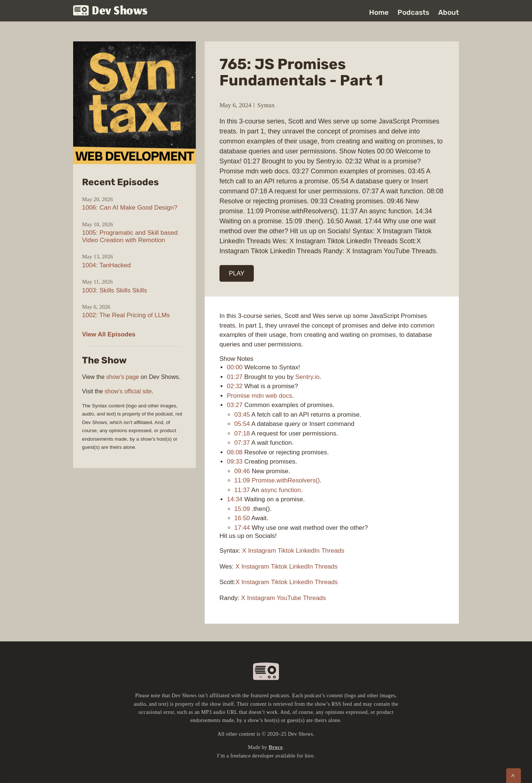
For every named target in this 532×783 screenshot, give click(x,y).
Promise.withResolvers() (286, 480)
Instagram (262, 551)
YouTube (289, 598)
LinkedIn (308, 551)
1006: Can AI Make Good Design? (130, 208)
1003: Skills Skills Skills (115, 290)
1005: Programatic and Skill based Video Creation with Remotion (130, 236)
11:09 (242, 480)
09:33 (235, 462)
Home (379, 12)
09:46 (242, 471)
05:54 (242, 424)
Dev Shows (110, 11)
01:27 (235, 377)
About (449, 12)
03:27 (235, 405)
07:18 (242, 433)
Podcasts (413, 12)
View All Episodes (109, 334)
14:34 (235, 499)
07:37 (242, 443)
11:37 (242, 490)
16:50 (242, 518)
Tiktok (286, 551)
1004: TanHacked (106, 265)
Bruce (276, 747)
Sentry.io (307, 377)
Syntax (266, 105)
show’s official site (128, 391)
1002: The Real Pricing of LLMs (126, 315)
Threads (333, 551)
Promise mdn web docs (260, 396)
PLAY (237, 273)
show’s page (123, 377)
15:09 (242, 509)
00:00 (235, 367)
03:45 (242, 415)
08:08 (235, 452)
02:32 (235, 386)
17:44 (242, 528)
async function (281, 490)
